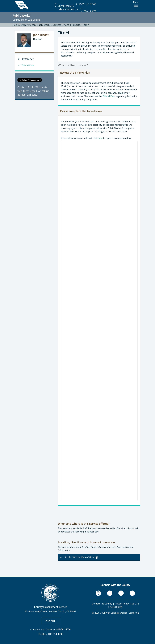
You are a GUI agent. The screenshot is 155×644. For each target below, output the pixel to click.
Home (16, 25)
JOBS (80, 4)
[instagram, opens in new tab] (132, 593)
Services (57, 25)
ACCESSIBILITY (69, 9)
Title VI (86, 25)
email (34, 91)
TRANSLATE (88, 10)
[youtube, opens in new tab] (110, 593)
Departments (28, 25)
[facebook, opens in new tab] (98, 593)
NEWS (91, 4)
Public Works (21, 15)
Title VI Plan (109, 96)
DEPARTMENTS (64, 5)
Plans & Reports (72, 25)
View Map (53, 621)
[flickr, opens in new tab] (121, 593)
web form (23, 91)
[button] (136, 6)
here (100, 138)
